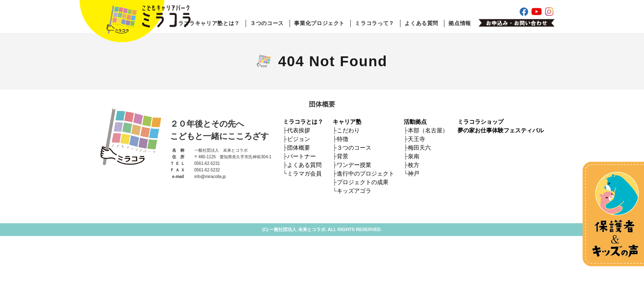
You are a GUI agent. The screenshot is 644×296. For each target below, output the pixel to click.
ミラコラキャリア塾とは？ (206, 23)
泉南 (414, 156)
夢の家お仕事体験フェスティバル (501, 130)
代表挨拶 (299, 130)
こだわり (348, 130)
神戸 (414, 173)
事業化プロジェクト (319, 23)
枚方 (414, 165)
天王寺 (416, 139)
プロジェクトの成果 (363, 182)
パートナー (301, 156)
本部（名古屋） (428, 130)
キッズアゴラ (354, 191)
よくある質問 (421, 23)
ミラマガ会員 (304, 173)
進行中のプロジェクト (366, 173)
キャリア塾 (347, 122)
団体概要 (299, 148)
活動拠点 (415, 122)
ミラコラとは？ (303, 122)
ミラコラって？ (375, 23)
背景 (343, 156)
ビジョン (299, 139)
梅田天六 (419, 148)
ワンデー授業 (354, 165)
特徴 (343, 139)
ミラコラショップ (481, 122)
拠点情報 (460, 23)
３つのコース (267, 23)
